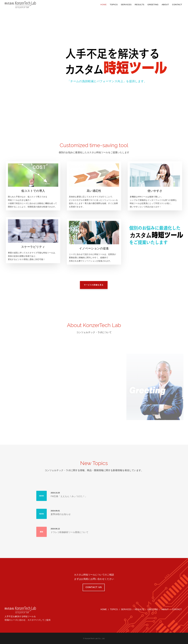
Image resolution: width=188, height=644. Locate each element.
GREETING (153, 609)
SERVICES (126, 609)
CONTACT (177, 609)
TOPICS (114, 609)
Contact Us (94, 587)
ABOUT (165, 609)
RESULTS (139, 609)
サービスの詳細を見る (94, 285)
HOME (104, 609)
